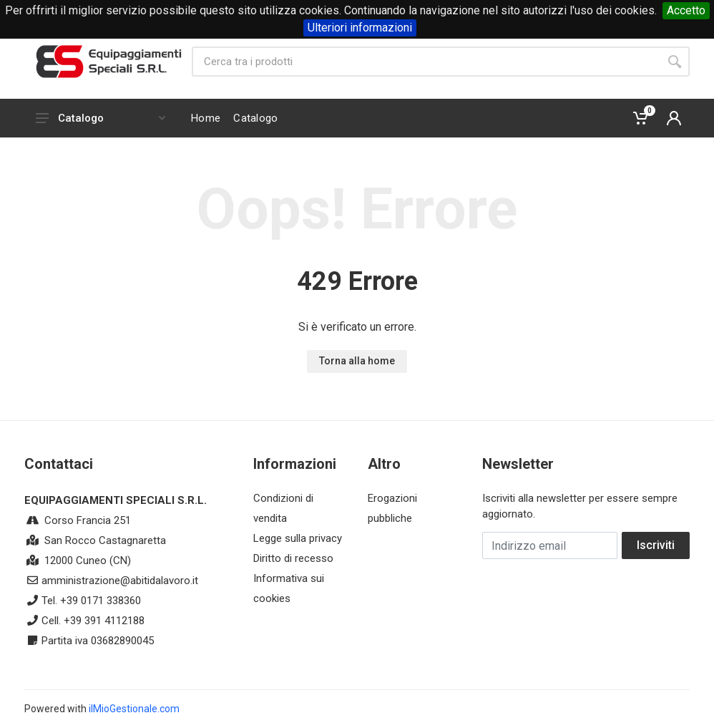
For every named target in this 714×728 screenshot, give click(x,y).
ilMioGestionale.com (134, 709)
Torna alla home (357, 361)
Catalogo (101, 118)
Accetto (686, 10)
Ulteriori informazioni (360, 28)
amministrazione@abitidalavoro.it (120, 581)
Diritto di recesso (293, 558)
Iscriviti (656, 545)
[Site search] (426, 62)
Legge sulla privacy (298, 538)
